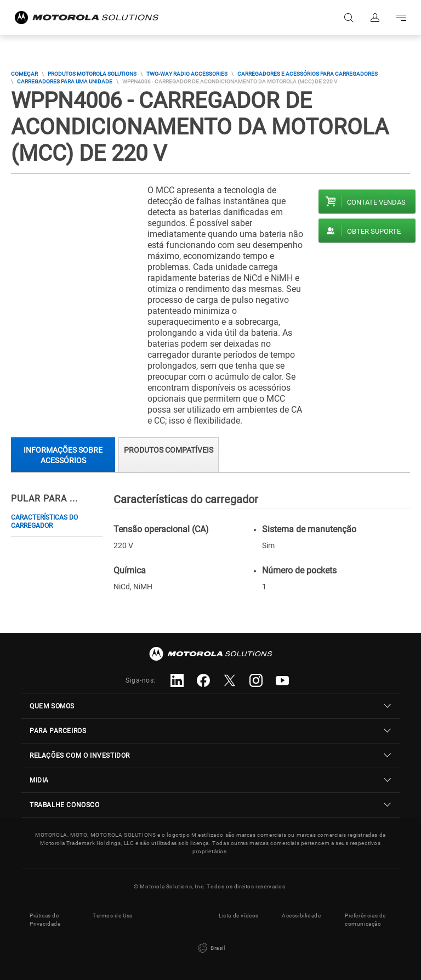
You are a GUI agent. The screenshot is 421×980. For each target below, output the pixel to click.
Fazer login (375, 18)
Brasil (210, 948)
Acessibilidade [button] (301, 916)
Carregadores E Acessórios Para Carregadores (308, 74)
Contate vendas (376, 202)
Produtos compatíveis (169, 450)
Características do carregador (44, 522)
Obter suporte (374, 231)
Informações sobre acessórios (63, 455)
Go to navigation (401, 18)
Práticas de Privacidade (45, 920)
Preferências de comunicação (365, 920)
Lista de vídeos (239, 916)
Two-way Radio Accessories (187, 74)
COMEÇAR (24, 74)
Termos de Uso (113, 916)
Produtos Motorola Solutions (92, 74)
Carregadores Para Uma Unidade (65, 81)
